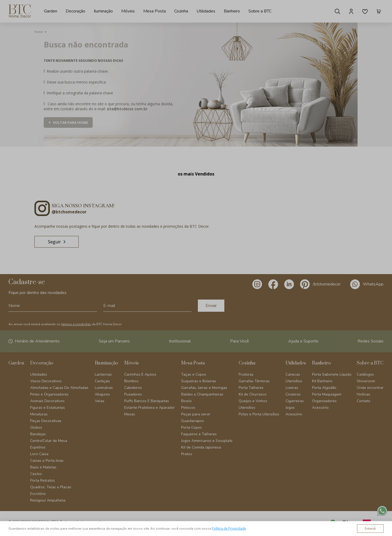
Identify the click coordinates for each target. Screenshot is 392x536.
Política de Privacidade (229, 528)
